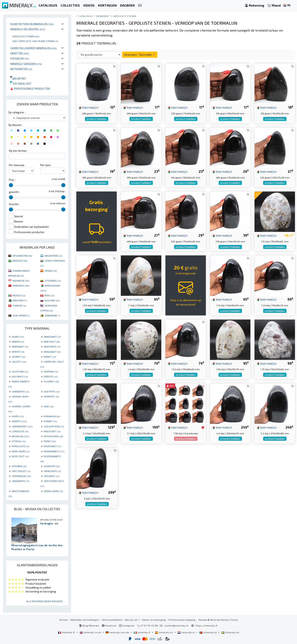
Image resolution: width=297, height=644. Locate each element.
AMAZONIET (52, 337)
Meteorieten (21, 69)
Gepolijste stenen (26, 36)
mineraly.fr (67, 632)
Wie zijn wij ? (132, 620)
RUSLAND (52, 300)
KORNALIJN (52, 416)
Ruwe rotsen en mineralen (32, 24)
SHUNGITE (52, 466)
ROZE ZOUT (20, 456)
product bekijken (97, 119)
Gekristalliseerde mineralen (34, 48)
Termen (63, 620)
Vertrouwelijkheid (112, 620)
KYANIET (50, 421)
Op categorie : (17, 112)
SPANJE (51, 271)
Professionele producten (30, 89)
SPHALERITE (52, 471)
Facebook (109, 625)
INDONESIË (21, 281)
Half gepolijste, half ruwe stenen (35, 41)
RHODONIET (52, 446)
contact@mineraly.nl (176, 625)
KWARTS (19, 421)
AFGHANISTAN (22, 256)
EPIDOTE (51, 376)
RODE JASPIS (21, 451)
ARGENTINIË (53, 256)
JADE (49, 406)
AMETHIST (52, 342)
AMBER (18, 342)
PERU (49, 295)
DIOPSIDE (51, 371)
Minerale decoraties (28, 29)
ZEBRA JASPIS (53, 491)
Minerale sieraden (26, 64)
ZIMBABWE (52, 315)
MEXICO (19, 295)
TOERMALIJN (21, 476)
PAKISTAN (20, 300)
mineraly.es (164, 632)
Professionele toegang (182, 620)
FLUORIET (51, 381)
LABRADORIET (22, 426)
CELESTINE (20, 371)
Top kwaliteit (21, 84)
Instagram (127, 625)
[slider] (11, 185)
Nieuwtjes (18, 78)
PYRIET (50, 441)
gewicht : (14, 192)
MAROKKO (21, 286)
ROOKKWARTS (54, 451)
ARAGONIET (52, 352)
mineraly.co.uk (91, 632)
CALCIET (19, 362)
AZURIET (19, 357)
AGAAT (18, 337)
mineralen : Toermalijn (140, 55)
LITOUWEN (53, 281)
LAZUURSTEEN (54, 426)
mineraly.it (142, 632)
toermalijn (88, 107)
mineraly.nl (186, 632)
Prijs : (12, 180)
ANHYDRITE (52, 347)
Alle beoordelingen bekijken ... (46, 601)
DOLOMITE (20, 376)
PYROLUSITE (21, 446)
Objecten (20, 53)
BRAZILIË (20, 261)
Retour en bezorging (154, 620)
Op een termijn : (18, 151)
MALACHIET (52, 431)
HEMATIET (51, 396)
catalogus (86, 16)
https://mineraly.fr (207, 625)
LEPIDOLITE (20, 431)
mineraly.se (230, 632)
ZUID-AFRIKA (21, 315)
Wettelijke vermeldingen (85, 620)
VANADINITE (20, 481)
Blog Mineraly (89, 625)
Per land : (46, 165)
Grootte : (14, 204)
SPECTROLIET (21, 471)
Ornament (103, 16)
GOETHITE (52, 391)
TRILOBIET (52, 476)
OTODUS (19, 441)
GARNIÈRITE (21, 391)
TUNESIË (19, 306)
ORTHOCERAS (53, 436)
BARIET (50, 357)
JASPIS (18, 416)
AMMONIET (20, 347)
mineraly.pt (208, 632)
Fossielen (20, 58)
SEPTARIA (19, 466)
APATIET (18, 352)
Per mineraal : (17, 165)
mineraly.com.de (118, 632)
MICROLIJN (20, 436)
